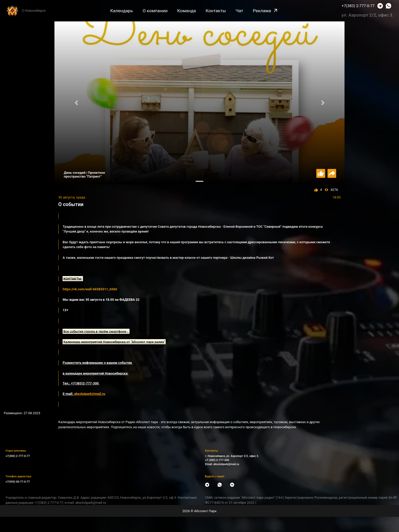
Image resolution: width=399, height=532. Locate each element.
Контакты (216, 11)
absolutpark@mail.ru (226, 464)
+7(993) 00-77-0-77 (18, 482)
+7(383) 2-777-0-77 (358, 6)
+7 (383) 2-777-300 (217, 460)
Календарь (122, 11)
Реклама (265, 11)
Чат (239, 11)
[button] (76, 103)
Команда (187, 11)
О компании (155, 11)
